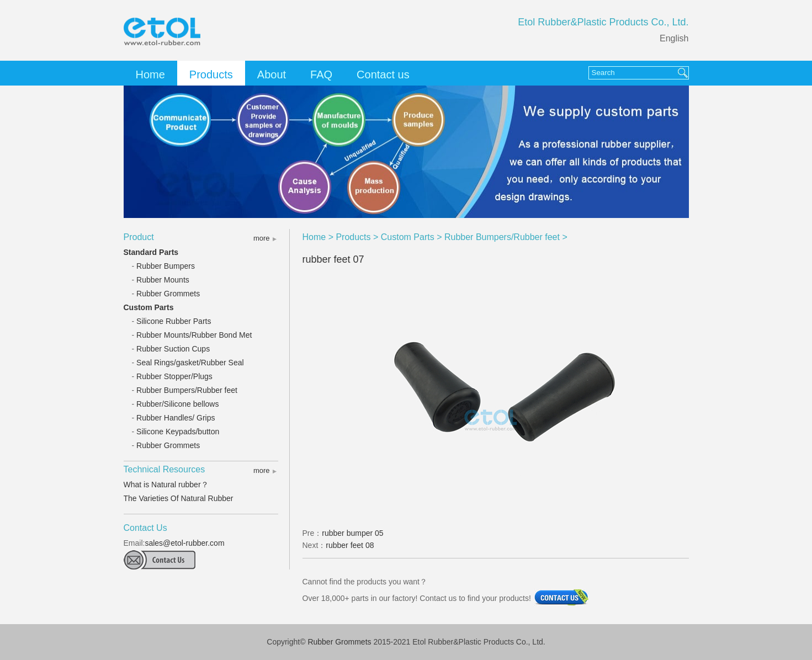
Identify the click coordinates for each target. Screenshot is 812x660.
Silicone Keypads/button (178, 432)
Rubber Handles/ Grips (176, 418)
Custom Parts (149, 307)
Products (211, 74)
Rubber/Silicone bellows (177, 404)
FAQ (321, 74)
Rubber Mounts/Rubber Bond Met (194, 335)
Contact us (383, 74)
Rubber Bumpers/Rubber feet (187, 390)
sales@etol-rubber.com (184, 543)
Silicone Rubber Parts (174, 321)
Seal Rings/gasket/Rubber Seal (190, 363)
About (272, 74)
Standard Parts (151, 252)
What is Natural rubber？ (166, 485)
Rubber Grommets (168, 294)
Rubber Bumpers (166, 266)
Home (150, 74)
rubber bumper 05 (352, 533)
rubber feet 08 (350, 545)
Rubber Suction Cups (173, 349)
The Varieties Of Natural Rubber (179, 498)
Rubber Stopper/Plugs (174, 376)
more (262, 238)
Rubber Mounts (163, 280)
